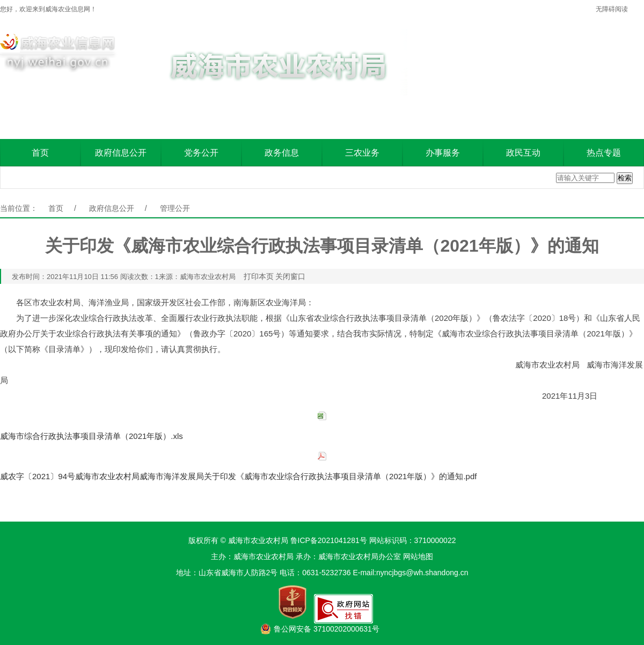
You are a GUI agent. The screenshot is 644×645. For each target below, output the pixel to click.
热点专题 (604, 153)
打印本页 (259, 276)
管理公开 (175, 208)
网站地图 (418, 556)
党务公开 (201, 153)
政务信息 (282, 153)
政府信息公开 (121, 153)
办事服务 (443, 153)
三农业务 (362, 153)
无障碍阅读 (612, 9)
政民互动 (523, 153)
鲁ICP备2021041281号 (329, 540)
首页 (40, 153)
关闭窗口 (290, 276)
